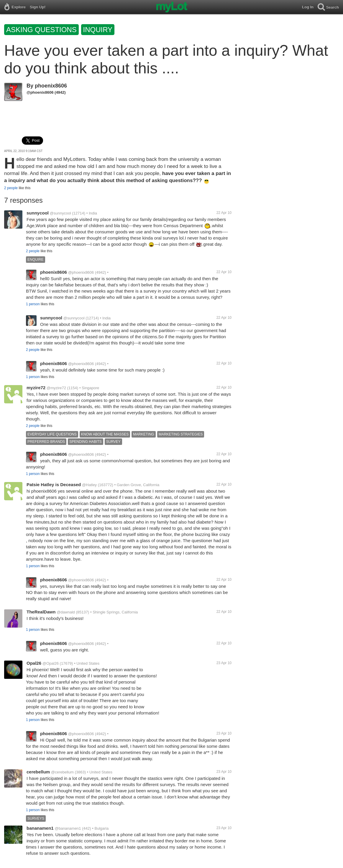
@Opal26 (51, 663)
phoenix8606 (51, 86)
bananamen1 (40, 828)
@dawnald (66, 612)
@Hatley (89, 485)
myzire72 (36, 388)
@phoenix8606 (40, 92)
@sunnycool (60, 213)
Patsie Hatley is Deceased (54, 485)
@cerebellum (62, 772)
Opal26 (34, 663)
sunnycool (38, 213)
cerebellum (38, 772)
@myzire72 (56, 388)
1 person (33, 304)
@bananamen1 (68, 828)
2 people (11, 188)
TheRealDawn (41, 612)
